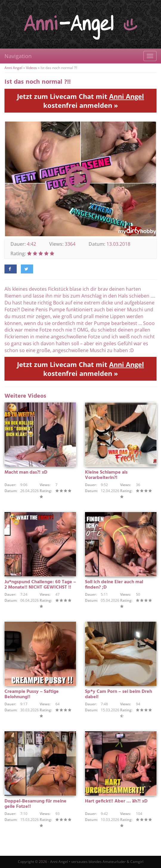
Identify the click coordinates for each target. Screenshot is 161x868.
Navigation (18, 56)
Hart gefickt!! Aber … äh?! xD (116, 801)
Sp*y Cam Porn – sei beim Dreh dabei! (119, 694)
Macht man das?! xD (26, 472)
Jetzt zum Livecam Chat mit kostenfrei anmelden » (80, 101)
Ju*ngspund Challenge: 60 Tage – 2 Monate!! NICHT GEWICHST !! (40, 585)
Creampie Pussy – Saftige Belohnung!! (32, 694)
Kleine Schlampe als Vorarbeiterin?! (106, 475)
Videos (31, 68)
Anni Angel (13, 68)
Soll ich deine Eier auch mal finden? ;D (114, 585)
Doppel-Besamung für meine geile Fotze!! (35, 804)
